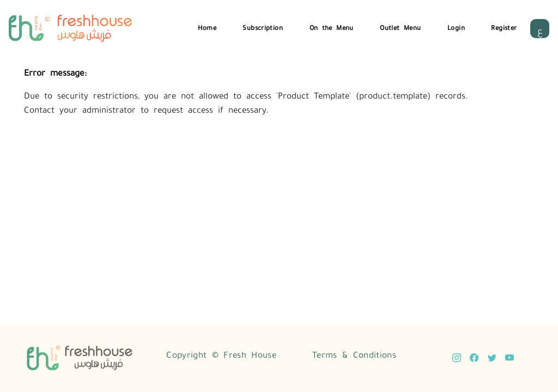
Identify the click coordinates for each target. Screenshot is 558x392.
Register (504, 27)
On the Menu (332, 27)
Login (456, 27)
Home (207, 27)
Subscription (263, 27)
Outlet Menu (400, 27)
